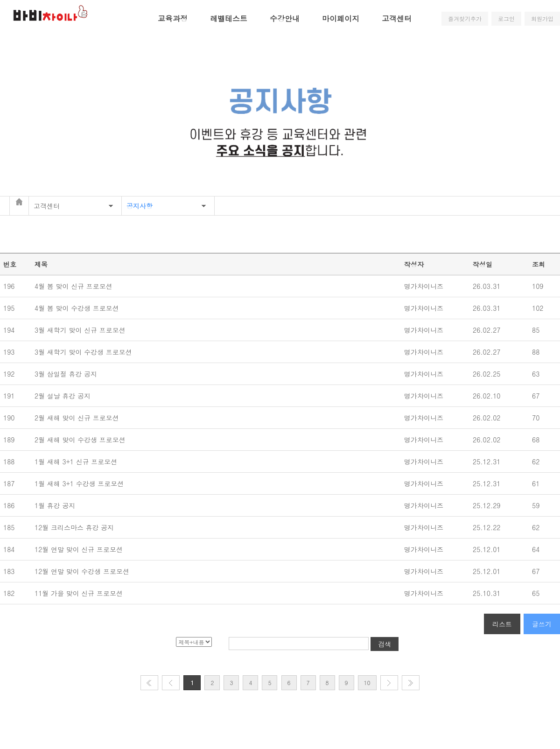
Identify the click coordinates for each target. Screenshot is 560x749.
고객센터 (397, 18)
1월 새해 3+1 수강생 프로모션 (80, 483)
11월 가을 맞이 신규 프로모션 (80, 593)
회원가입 (542, 18)
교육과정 (173, 18)
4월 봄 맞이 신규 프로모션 (75, 286)
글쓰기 (542, 624)
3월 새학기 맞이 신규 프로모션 (81, 330)
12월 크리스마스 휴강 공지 (77, 527)
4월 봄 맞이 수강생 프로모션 (78, 308)
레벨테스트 (229, 18)
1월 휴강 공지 (57, 505)
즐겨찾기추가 (465, 18)
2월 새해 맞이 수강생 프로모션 (81, 440)
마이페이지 (341, 18)
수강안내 (285, 18)
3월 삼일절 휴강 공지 (68, 374)
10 (367, 682)
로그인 (506, 18)
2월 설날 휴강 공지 (65, 396)
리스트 (502, 624)
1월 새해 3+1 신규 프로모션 (77, 462)
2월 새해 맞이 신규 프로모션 (78, 418)
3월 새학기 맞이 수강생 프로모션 (84, 352)
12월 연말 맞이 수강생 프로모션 (83, 571)
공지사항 (140, 206)
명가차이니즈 (424, 286)
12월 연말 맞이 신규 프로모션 (81, 549)
